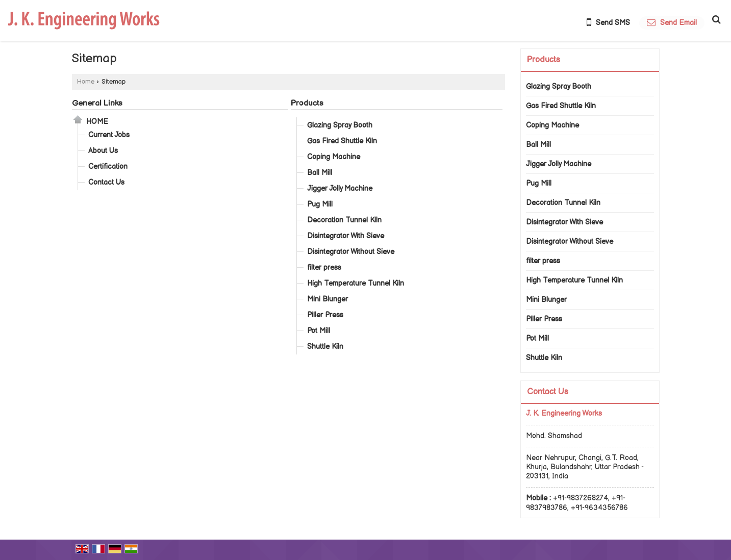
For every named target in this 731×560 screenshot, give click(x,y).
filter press (324, 268)
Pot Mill (319, 331)
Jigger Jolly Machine (340, 188)
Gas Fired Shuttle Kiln (342, 141)
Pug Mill (320, 204)
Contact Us (106, 182)
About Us (103, 151)
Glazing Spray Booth (340, 125)
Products (307, 103)
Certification (108, 167)
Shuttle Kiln (325, 347)
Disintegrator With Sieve (346, 236)
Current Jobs (109, 135)
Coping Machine (334, 157)
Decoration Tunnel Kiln (344, 220)
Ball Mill (320, 173)
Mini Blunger (327, 299)
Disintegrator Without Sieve (351, 252)
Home (86, 82)
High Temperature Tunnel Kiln (356, 283)
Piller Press (325, 315)
